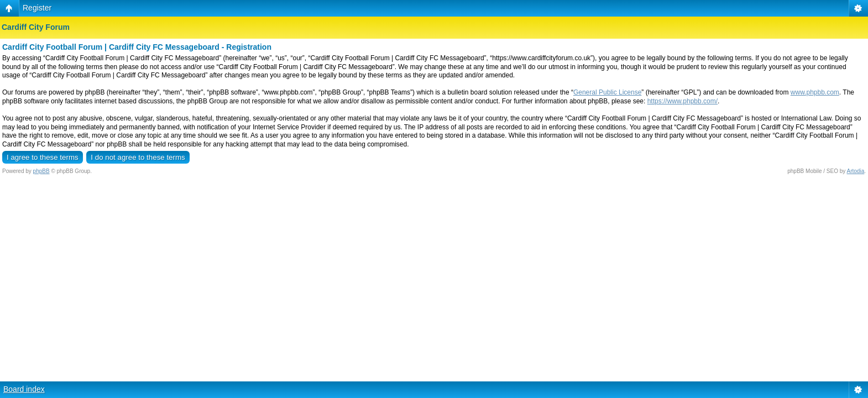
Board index (24, 389)
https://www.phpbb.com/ (683, 101)
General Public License (607, 92)
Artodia (856, 171)
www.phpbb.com (815, 92)
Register (37, 8)
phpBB (41, 171)
